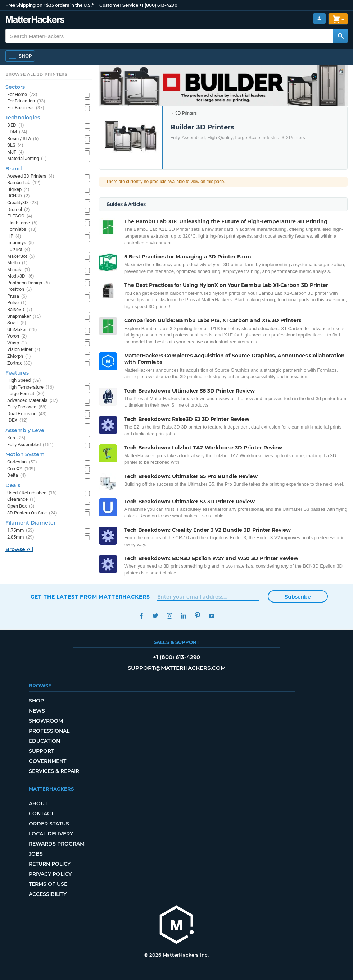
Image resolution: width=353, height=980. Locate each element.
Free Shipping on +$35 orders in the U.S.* (49, 5)
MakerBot (21, 257)
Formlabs (22, 230)
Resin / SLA (23, 139)
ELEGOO (20, 216)
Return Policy (50, 864)
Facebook (142, 616)
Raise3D (20, 310)
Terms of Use (48, 884)
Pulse (17, 303)
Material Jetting (27, 159)
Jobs (36, 854)
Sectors (15, 87)
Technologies (23, 118)
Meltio (17, 263)
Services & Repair (54, 771)
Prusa (17, 296)
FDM (17, 132)
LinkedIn (184, 616)
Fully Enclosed (27, 407)
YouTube (212, 616)
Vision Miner (24, 350)
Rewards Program (57, 844)
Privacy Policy (50, 874)
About (38, 803)
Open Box (21, 506)
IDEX (17, 420)
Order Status (49, 824)
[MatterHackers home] (35, 20)
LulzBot (19, 250)
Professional (49, 731)
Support (41, 751)
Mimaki (19, 270)
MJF (16, 152)
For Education (26, 101)
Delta (17, 475)
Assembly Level (26, 430)
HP (14, 236)
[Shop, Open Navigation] (20, 56)
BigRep (18, 190)
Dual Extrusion (27, 414)
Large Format (26, 394)
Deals (13, 485)
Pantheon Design (29, 283)
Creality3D (23, 203)
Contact (41, 814)
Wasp (17, 343)
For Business (26, 108)
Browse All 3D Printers (37, 74)
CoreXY (21, 469)
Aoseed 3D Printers (31, 176)
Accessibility (48, 894)
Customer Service (119, 5)
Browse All (19, 549)
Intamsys (21, 243)
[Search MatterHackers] (340, 36)
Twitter (156, 616)
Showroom (46, 721)
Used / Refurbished (32, 493)
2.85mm (21, 537)
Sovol (17, 323)
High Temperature (31, 387)
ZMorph (19, 356)
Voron (17, 336)
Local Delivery (51, 834)
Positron (20, 290)
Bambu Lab (24, 183)
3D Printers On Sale (32, 513)
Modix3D (21, 276)
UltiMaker (22, 330)
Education (44, 741)
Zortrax (20, 363)
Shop (36, 701)
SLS (15, 145)
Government (47, 761)
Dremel (19, 210)
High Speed (24, 381)
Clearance (21, 500)
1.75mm (21, 530)
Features (17, 373)
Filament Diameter (31, 523)
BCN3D (19, 196)
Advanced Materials (33, 401)
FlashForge (22, 223)
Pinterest (198, 616)
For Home (22, 95)
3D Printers (186, 113)
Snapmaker (24, 317)
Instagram (170, 616)
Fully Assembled (30, 445)
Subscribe (298, 597)
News (37, 711)
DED (16, 125)
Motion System (25, 454)
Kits (16, 438)
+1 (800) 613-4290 (158, 5)
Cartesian (22, 462)
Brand (14, 169)
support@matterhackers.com (177, 668)
